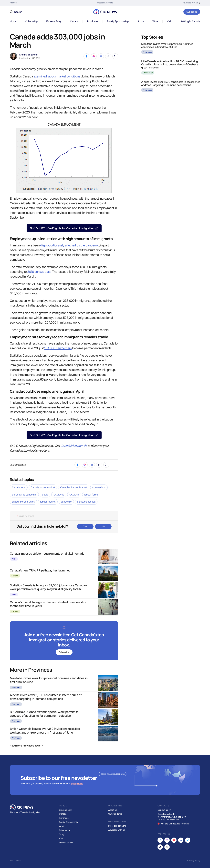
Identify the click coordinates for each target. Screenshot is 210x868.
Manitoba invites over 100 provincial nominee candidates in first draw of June (167, 45)
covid (45, 495)
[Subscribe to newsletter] (64, 641)
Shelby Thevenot (29, 55)
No (103, 526)
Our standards (115, 814)
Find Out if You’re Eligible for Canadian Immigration (64, 228)
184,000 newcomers (58, 348)
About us (113, 810)
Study (141, 21)
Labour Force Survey (23, 502)
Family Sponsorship (118, 21)
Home (13, 21)
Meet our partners (117, 826)
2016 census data (39, 272)
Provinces (93, 21)
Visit (169, 21)
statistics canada (86, 502)
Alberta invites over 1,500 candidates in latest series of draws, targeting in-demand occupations (171, 83)
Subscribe (192, 12)
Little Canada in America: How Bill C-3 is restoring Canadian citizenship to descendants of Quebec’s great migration (170, 64)
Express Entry (54, 21)
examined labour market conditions (57, 76)
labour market (48, 502)
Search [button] (18, 12)
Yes (85, 526)
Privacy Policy (194, 861)
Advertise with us (117, 830)
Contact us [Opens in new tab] (164, 810)
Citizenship (31, 21)
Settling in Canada (190, 21)
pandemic (66, 502)
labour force (91, 495)
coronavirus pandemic (24, 495)
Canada (74, 21)
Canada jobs (19, 487)
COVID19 (74, 495)
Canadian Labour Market (74, 487)
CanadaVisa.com (74, 446)
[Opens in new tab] (191, 3)
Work (155, 21)
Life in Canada (66, 842)
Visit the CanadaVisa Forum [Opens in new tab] (173, 824)
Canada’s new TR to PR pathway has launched (40, 570)
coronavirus (99, 487)
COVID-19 (59, 495)
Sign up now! (77, 784)
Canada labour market (43, 487)
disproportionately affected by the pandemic (70, 245)
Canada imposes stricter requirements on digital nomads (47, 554)
